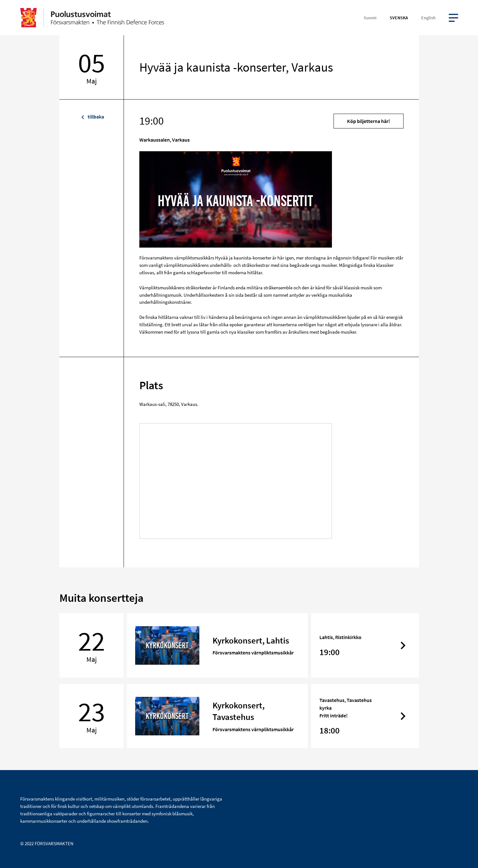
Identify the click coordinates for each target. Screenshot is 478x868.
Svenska (399, 18)
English (428, 18)
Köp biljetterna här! (369, 121)
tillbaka (91, 117)
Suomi (370, 18)
